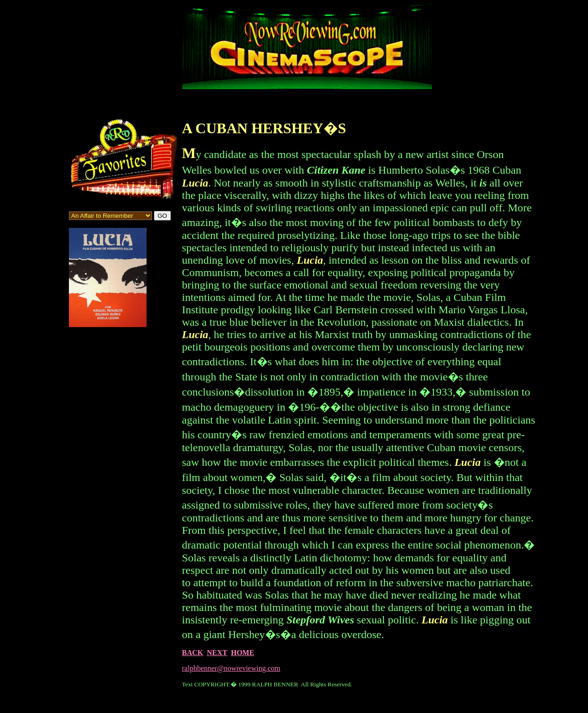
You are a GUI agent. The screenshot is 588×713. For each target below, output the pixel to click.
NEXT (217, 653)
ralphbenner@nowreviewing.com (231, 668)
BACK (192, 653)
